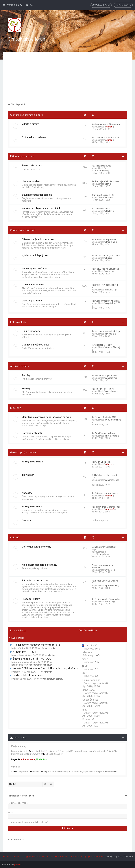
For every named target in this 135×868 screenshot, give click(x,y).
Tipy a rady (28, 475)
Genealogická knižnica (34, 268)
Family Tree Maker (32, 506)
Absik (109, 271)
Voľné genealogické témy (36, 547)
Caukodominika (114, 420)
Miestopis (16, 408)
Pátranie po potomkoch (35, 580)
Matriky (26, 388)
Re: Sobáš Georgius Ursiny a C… (105, 582)
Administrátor (28, 759)
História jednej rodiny (102, 345)
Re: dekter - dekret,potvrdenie (106, 256)
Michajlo (110, 334)
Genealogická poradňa (23, 230)
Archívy (26, 375)
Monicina (111, 242)
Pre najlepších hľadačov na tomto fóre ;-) (35, 645)
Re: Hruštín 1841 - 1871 (103, 389)
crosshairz (111, 391)
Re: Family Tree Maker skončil (106, 507)
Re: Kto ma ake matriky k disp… (106, 331)
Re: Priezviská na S (101, 209)
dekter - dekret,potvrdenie (27, 675)
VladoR (110, 570)
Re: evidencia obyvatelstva (104, 376)
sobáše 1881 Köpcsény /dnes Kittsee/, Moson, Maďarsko (45, 668)
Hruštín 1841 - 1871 (23, 652)
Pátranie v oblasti (32, 433)
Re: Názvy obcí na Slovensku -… (106, 269)
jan (108, 184)
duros (109, 127)
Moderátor (42, 759)
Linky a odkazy (18, 322)
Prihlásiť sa (14, 796)
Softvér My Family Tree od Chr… (104, 476)
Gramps (26, 520)
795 (97, 662)
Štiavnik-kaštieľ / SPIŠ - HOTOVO (31, 659)
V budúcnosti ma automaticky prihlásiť (29, 822)
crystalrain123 (113, 303)
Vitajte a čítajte (30, 124)
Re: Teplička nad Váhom (103, 433)
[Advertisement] (67, 79)
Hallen (109, 211)
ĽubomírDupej (113, 347)
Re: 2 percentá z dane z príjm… (106, 138)
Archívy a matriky (20, 366)
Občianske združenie (34, 137)
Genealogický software (23, 452)
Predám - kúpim (31, 599)
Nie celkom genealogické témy (39, 565)
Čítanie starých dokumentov (38, 239)
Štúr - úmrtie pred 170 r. (103, 195)
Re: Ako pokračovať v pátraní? (106, 301)
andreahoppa (113, 480)
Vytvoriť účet (28, 796)
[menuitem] (30, 5)
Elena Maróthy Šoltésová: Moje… (104, 548)
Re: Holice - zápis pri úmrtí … (105, 240)
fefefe (109, 602)
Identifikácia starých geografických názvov (46, 417)
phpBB (17, 864)
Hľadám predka (31, 181)
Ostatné (15, 537)
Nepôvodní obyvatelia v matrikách (41, 208)
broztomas (112, 436)
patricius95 (112, 586)
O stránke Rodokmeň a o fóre (27, 115)
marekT (110, 509)
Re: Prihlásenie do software (105, 493)
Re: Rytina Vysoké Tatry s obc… (106, 599)
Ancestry (27, 493)
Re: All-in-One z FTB (101, 462)
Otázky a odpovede (33, 285)
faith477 (110, 290)
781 (97, 669)
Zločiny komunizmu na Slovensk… (103, 566)
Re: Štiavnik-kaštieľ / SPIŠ (104, 417)
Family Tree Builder (33, 462)
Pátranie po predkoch (22, 156)
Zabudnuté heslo (16, 839)
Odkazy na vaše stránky (35, 345)
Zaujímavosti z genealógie (37, 195)
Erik (108, 258)
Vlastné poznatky (32, 301)
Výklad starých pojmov (35, 255)
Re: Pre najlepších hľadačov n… (106, 181)
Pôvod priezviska (32, 165)
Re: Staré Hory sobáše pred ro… (105, 286)
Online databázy (31, 331)
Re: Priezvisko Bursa (101, 166)
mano (109, 197)
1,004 (97, 655)
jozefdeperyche (99, 171)
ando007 (111, 378)
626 (97, 676)
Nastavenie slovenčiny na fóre (106, 124)
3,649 (97, 649)
